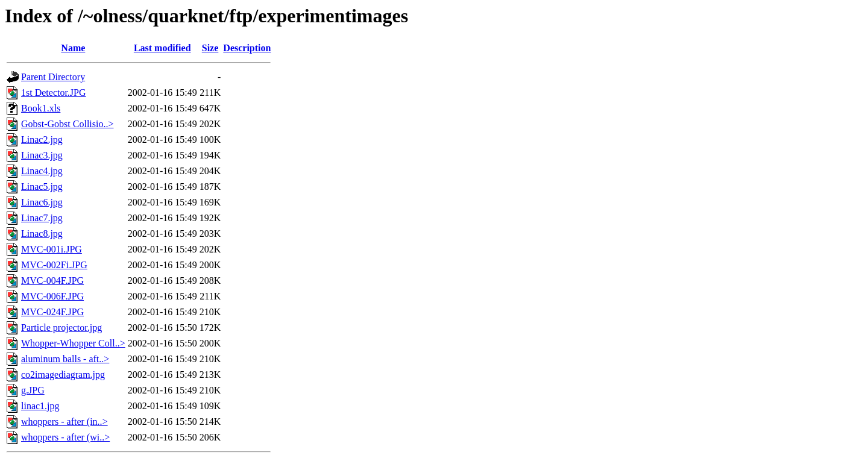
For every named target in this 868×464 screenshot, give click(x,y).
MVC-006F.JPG (52, 296)
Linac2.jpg (42, 140)
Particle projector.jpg (61, 328)
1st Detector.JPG (54, 92)
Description (247, 48)
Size (210, 48)
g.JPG (33, 390)
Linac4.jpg (42, 171)
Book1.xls (41, 108)
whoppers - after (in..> (64, 422)
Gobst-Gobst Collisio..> (67, 124)
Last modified (162, 48)
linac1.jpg (40, 406)
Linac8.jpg (42, 234)
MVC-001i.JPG (52, 249)
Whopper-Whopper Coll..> (73, 343)
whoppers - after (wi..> (65, 437)
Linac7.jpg (42, 218)
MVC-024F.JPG (52, 312)
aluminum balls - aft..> (65, 359)
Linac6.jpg (42, 202)
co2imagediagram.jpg (63, 375)
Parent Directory (53, 77)
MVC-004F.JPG (52, 281)
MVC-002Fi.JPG (54, 265)
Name (73, 48)
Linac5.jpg (42, 187)
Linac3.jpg (42, 155)
